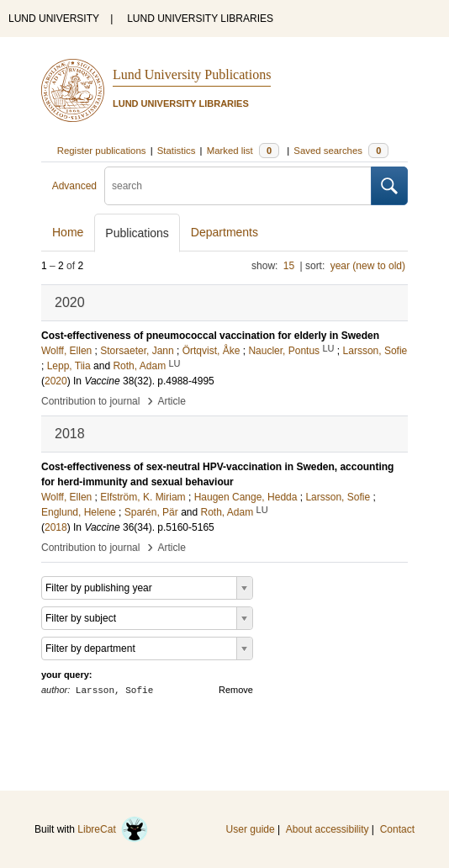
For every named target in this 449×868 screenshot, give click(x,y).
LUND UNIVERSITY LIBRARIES (200, 19)
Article (172, 401)
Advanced (74, 186)
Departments (225, 232)
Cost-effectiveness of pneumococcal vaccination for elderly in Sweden (210, 336)
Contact (397, 829)
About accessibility (328, 829)
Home (68, 232)
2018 (56, 527)
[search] (238, 186)
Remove (236, 690)
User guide (251, 829)
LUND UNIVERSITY (54, 19)
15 (289, 266)
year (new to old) (368, 266)
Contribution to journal (90, 401)
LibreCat (113, 829)
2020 (56, 381)
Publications (137, 233)
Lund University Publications (192, 74)
